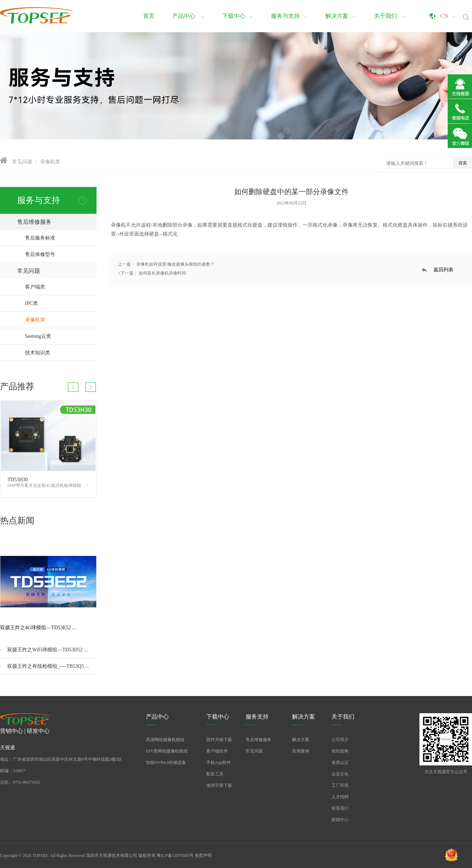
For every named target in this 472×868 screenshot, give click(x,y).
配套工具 (215, 774)
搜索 (463, 163)
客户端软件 (217, 751)
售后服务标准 (40, 238)
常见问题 (22, 162)
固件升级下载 (219, 740)
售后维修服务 (57, 222)
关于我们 (390, 16)
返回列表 (443, 270)
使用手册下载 (219, 785)
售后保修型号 (40, 254)
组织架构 (340, 751)
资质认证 (340, 763)
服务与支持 (289, 16)
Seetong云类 (61, 336)
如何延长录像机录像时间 (162, 273)
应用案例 (301, 751)
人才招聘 (340, 797)
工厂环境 (340, 785)
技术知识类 (61, 353)
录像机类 (50, 162)
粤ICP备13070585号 (175, 855)
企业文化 (340, 774)
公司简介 (340, 740)
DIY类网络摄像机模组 (167, 751)
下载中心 (238, 16)
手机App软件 (219, 763)
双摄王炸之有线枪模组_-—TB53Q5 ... (48, 666)
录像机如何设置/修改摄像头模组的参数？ (175, 264)
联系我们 (340, 808)
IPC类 (61, 303)
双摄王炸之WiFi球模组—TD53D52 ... (47, 650)
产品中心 (188, 16)
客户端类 (61, 287)
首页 (149, 16)
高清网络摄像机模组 (165, 740)
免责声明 (203, 855)
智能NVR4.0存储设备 (166, 763)
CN (448, 16)
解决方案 (341, 16)
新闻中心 (340, 820)
